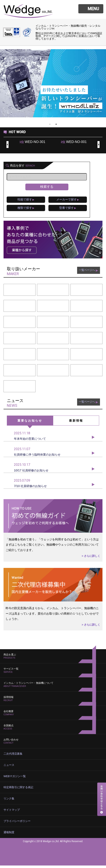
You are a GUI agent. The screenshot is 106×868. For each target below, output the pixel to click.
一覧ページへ (88, 273)
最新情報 (76, 422)
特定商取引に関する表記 (17, 791)
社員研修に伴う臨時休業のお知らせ (53, 454)
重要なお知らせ (30, 422)
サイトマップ (11, 813)
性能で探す (27, 200)
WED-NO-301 (32, 142)
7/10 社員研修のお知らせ (53, 487)
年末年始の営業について (53, 438)
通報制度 (9, 835)
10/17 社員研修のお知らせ (53, 471)
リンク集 (9, 802)
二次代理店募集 (12, 758)
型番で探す (70, 209)
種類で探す (27, 209)
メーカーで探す (70, 200)
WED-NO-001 (74, 142)
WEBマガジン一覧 (14, 780)
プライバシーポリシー (16, 824)
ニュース (9, 769)
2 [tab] (56, 124)
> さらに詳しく (90, 560)
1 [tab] (50, 124)
